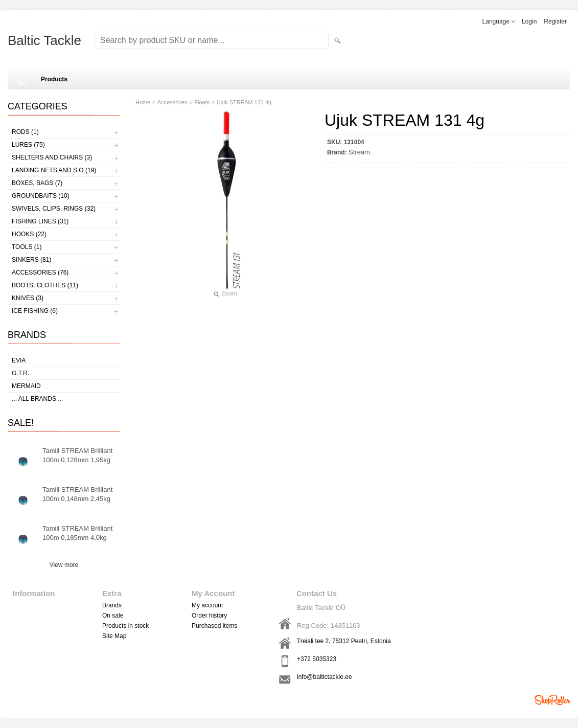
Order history (209, 616)
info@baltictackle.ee (325, 677)
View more (64, 565)
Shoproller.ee (552, 700)
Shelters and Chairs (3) (52, 157)
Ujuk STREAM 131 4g (244, 102)
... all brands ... (37, 399)
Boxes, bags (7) (37, 183)
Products (54, 79)
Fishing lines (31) (40, 221)
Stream (359, 152)
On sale (113, 616)
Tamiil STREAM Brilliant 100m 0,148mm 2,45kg (77, 494)
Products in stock (125, 626)
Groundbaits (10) (41, 196)
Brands (112, 605)
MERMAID (26, 386)
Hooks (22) (29, 234)
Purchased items (214, 626)
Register (555, 21)
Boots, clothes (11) (45, 285)
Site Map (114, 636)
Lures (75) (28, 145)
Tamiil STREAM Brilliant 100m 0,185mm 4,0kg (77, 533)
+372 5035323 (317, 659)
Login (529, 21)
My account (207, 605)
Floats (202, 102)
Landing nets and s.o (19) (54, 170)
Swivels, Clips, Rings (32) (54, 209)
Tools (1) (27, 247)
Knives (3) (28, 298)
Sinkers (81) (31, 260)
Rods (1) (25, 132)
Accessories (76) (40, 272)
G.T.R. (20, 373)
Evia (19, 360)
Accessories (172, 102)
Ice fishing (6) (35, 311)
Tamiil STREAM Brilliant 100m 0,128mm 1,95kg (77, 455)
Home (143, 102)
